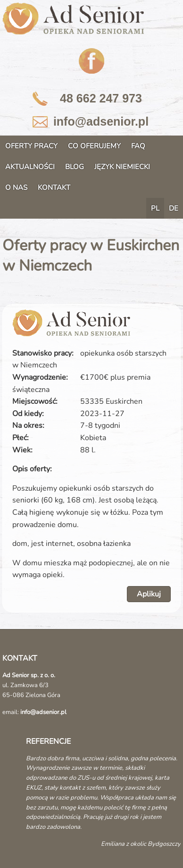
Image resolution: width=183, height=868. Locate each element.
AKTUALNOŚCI (30, 167)
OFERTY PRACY (31, 146)
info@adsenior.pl (101, 121)
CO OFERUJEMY (94, 146)
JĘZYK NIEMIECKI (122, 167)
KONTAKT (54, 187)
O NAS (16, 187)
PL (155, 208)
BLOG (75, 167)
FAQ (138, 146)
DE (174, 208)
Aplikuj (149, 594)
